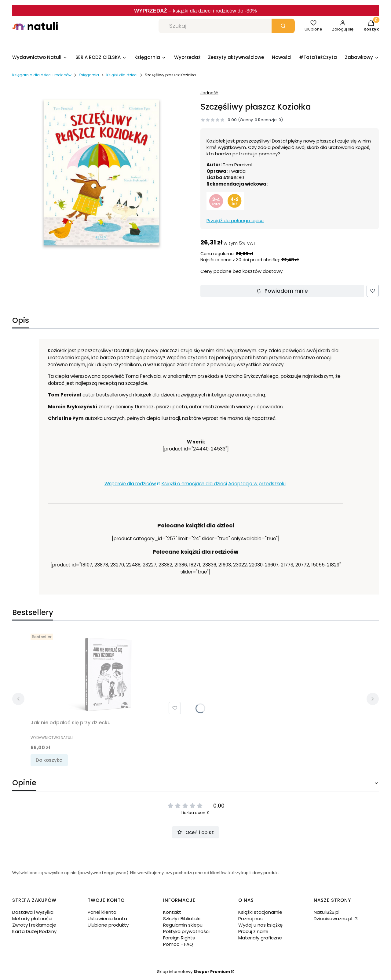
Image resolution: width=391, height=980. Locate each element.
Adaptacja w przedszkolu (257, 484)
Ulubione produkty (108, 925)
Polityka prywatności (186, 931)
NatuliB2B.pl (327, 912)
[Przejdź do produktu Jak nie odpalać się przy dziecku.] (107, 674)
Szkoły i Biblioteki (182, 919)
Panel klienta (102, 912)
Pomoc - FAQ (178, 944)
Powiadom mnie (282, 291)
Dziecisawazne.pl (334, 919)
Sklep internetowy (194, 972)
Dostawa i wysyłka (33, 912)
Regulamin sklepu (183, 925)
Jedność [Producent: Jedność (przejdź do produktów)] (209, 93)
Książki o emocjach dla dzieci (194, 484)
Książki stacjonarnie (260, 912)
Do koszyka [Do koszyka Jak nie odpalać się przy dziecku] (49, 760)
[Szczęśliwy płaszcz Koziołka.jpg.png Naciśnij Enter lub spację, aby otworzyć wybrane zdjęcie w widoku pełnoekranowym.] (101, 172)
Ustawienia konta (107, 919)
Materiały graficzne (260, 938)
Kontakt (172, 912)
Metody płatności (32, 919)
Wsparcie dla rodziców (130, 484)
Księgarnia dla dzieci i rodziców (42, 75)
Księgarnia (89, 75)
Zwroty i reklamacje (34, 925)
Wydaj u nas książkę (260, 925)
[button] (283, 26)
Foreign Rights (179, 938)
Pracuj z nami (253, 931)
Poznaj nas (250, 919)
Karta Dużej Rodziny (34, 931)
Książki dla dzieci (122, 75)
